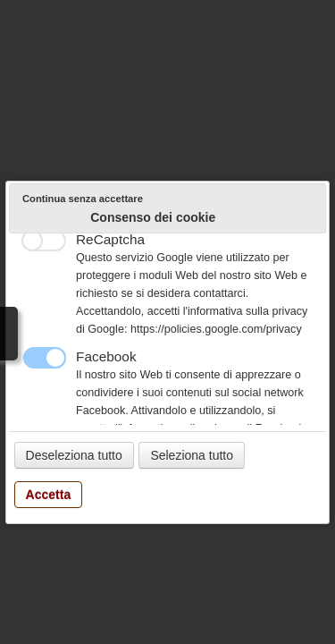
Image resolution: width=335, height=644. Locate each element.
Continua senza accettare (83, 199)
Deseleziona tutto (74, 455)
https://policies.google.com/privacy (216, 329)
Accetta (49, 495)
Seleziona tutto (192, 455)
